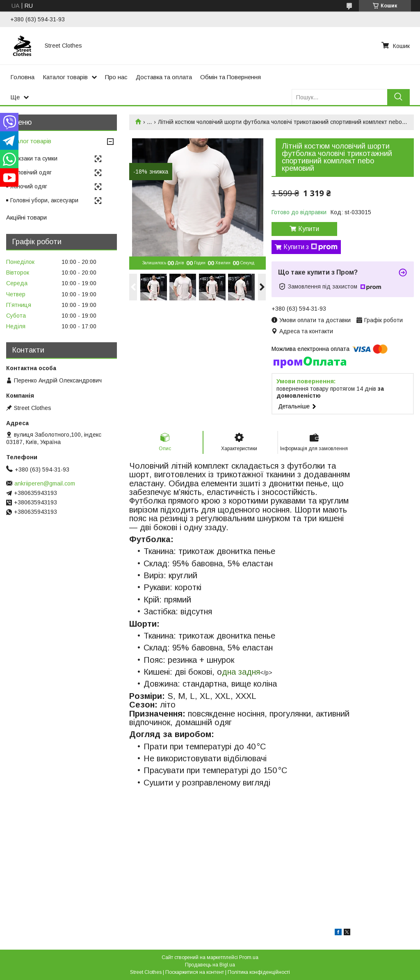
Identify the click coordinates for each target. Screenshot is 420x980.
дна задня (241, 672)
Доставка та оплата (164, 77)
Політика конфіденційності (259, 972)
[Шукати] (398, 97)
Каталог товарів (65, 77)
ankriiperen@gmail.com (45, 483)
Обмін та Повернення (231, 77)
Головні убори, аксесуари (44, 200)
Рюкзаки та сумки (34, 158)
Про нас (116, 77)
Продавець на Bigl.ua (210, 965)
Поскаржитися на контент (195, 972)
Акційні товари (26, 217)
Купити (309, 229)
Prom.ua (249, 957)
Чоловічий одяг (31, 172)
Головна (22, 77)
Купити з (310, 247)
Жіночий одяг (29, 186)
